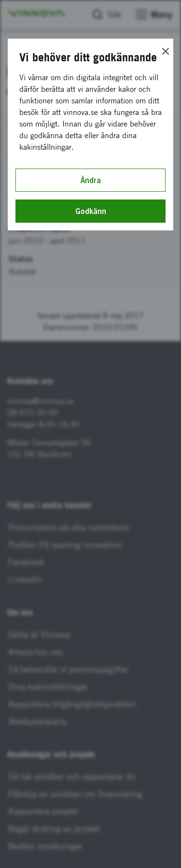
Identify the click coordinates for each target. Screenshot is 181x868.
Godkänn (91, 211)
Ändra (91, 180)
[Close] (166, 51)
